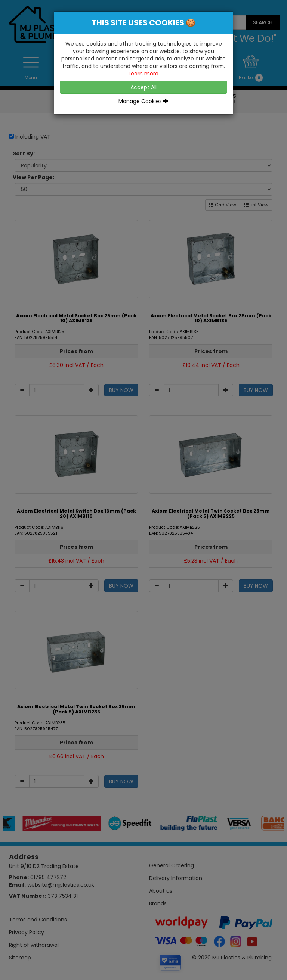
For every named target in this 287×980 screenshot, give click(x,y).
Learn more (143, 74)
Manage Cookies (143, 101)
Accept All (143, 87)
